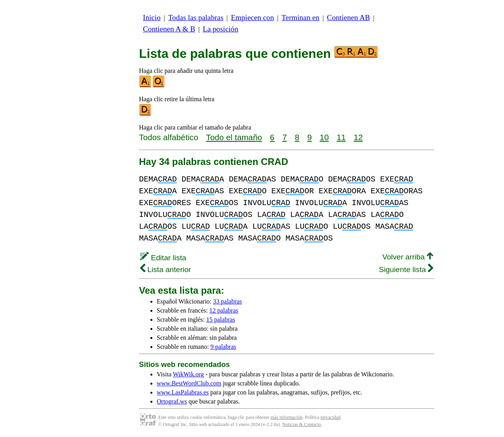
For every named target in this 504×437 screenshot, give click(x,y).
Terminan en (300, 18)
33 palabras (227, 301)
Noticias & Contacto (302, 424)
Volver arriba (408, 257)
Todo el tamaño (234, 137)
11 (341, 137)
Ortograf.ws (172, 401)
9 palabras (223, 347)
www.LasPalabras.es (183, 392)
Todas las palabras (196, 18)
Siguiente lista (406, 269)
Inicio (152, 18)
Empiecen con (253, 18)
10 (324, 137)
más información (286, 417)
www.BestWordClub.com (189, 383)
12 (358, 137)
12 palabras (224, 310)
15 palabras (221, 319)
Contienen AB (348, 18)
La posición (220, 29)
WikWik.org (188, 374)
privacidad (331, 417)
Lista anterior (166, 269)
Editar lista (163, 258)
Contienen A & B (169, 29)
